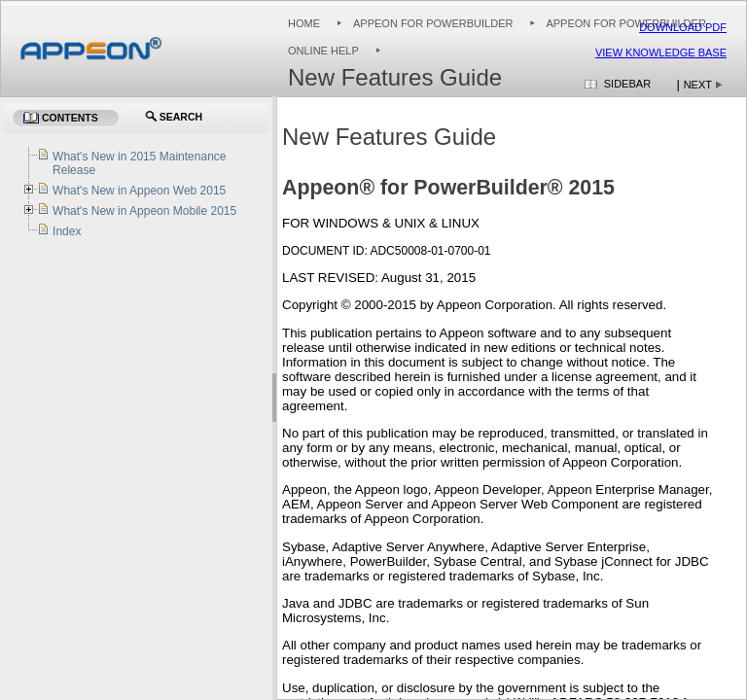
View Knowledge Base (661, 52)
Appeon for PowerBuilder (433, 23)
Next (698, 85)
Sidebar (627, 84)
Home (304, 23)
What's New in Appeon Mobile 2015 (144, 211)
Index (67, 231)
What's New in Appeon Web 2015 (139, 191)
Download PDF (683, 27)
